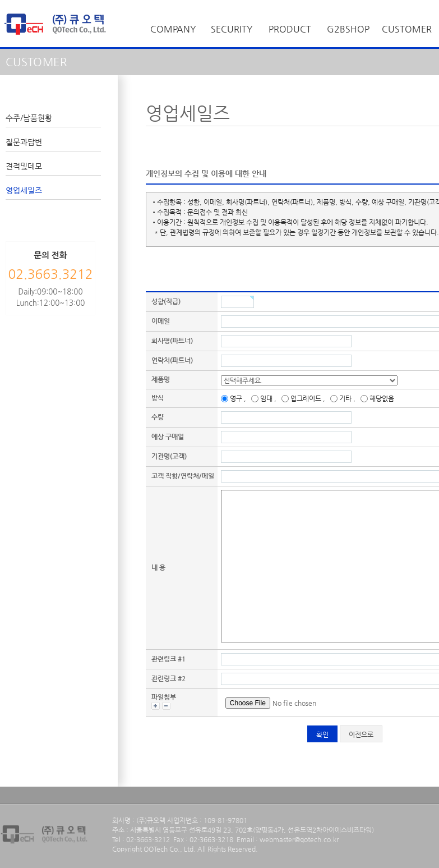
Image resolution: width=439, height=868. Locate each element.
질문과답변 (24, 142)
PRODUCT (290, 29)
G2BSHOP (348, 29)
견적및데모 (24, 166)
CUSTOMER (407, 29)
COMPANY (173, 29)
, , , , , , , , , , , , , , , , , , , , (309, 380)
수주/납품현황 (29, 118)
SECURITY (232, 29)
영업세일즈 (24, 190)
